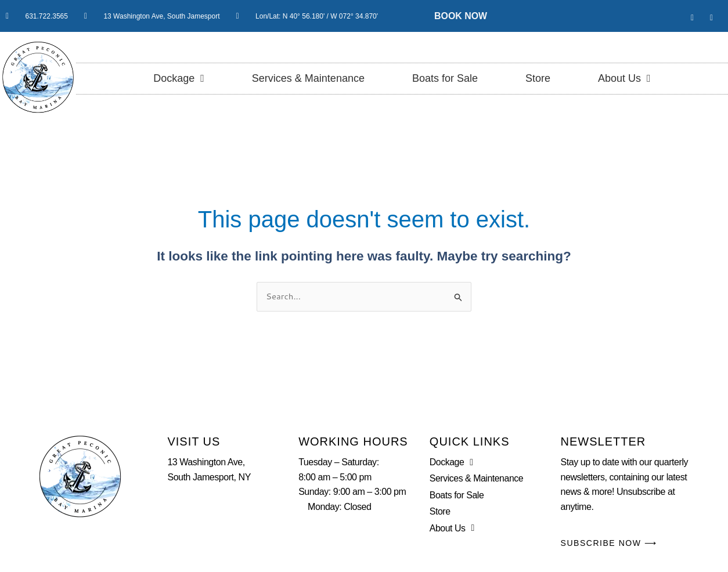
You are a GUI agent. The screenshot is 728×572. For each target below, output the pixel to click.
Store (538, 78)
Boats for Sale (445, 78)
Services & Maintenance (308, 78)
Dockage (179, 78)
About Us (624, 78)
